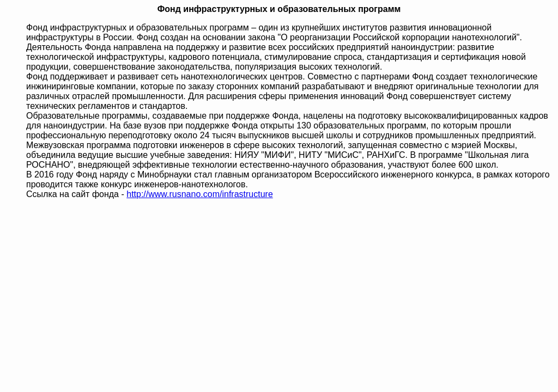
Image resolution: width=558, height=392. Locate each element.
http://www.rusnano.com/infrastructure (200, 194)
